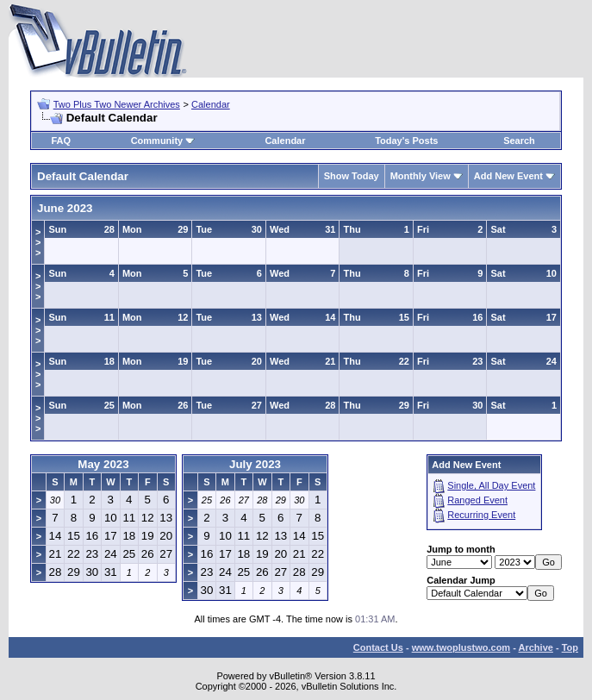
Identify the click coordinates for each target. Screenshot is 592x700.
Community (163, 141)
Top (570, 647)
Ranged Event (477, 500)
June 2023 (65, 208)
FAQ (61, 141)
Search (519, 141)
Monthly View (421, 176)
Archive (536, 647)
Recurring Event (481, 515)
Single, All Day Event (491, 485)
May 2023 (103, 464)
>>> (38, 242)
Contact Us (378, 647)
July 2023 (255, 464)
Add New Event (508, 176)
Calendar (211, 104)
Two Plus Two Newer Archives (117, 104)
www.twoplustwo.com (461, 647)
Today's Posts (406, 141)
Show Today (352, 176)
